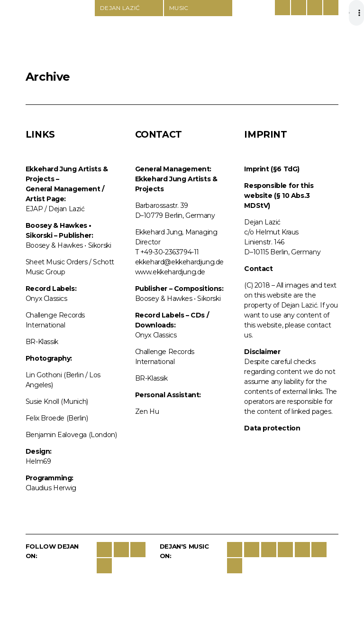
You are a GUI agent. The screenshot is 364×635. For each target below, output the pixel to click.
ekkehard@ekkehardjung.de (179, 262)
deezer (302, 550)
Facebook (104, 550)
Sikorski (235, 550)
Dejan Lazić (60, 34)
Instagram (138, 550)
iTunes (252, 550)
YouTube (104, 566)
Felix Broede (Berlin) (57, 418)
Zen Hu (147, 411)
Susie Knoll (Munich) (57, 402)
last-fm (319, 550)
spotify (269, 550)
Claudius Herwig (51, 488)
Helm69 (38, 461)
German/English (282, 8)
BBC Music (235, 566)
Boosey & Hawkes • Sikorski (68, 245)
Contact (315, 8)
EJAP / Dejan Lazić (55, 209)
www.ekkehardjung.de (170, 272)
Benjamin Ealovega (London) (71, 435)
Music (179, 8)
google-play (285, 550)
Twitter (121, 550)
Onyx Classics (46, 299)
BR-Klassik (42, 342)
